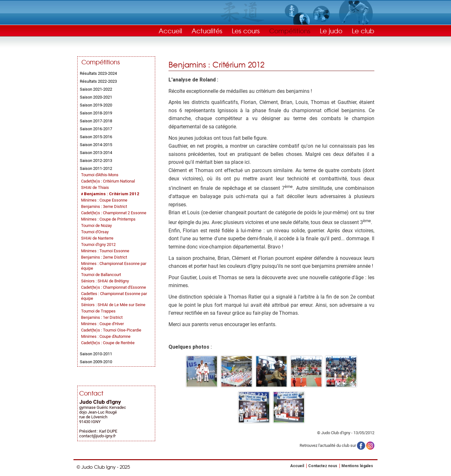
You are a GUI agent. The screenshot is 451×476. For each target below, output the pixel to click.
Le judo (331, 31)
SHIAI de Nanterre (97, 238)
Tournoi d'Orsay (95, 232)
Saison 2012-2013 (96, 161)
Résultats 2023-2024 (98, 73)
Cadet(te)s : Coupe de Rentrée (108, 343)
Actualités (207, 31)
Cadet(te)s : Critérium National (108, 181)
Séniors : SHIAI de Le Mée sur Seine (113, 305)
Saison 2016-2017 (96, 129)
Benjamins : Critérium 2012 (112, 194)
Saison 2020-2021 (96, 97)
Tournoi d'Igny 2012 (98, 244)
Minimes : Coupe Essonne (104, 200)
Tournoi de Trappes (98, 311)
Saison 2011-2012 (96, 168)
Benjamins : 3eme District (104, 206)
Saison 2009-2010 (96, 362)
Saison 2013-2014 (96, 153)
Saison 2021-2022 (96, 89)
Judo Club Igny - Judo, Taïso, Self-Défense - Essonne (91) (108, 24)
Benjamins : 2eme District (104, 257)
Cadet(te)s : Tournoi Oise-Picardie (111, 330)
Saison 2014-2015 (96, 145)
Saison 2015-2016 (96, 137)
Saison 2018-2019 (96, 113)
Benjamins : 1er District (102, 317)
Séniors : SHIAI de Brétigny (105, 281)
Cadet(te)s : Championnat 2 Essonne (114, 213)
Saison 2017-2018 (96, 121)
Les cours (246, 31)
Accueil (170, 31)
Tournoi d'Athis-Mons (100, 175)
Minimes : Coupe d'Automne (106, 336)
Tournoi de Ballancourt (101, 275)
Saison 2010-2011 (96, 354)
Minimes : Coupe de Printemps (108, 219)
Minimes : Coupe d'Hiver (102, 324)
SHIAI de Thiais (95, 187)
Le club (363, 31)
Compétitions (290, 31)
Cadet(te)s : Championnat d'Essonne (114, 287)
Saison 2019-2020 (96, 105)
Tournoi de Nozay (96, 225)
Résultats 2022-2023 (98, 81)
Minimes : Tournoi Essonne (105, 251)
